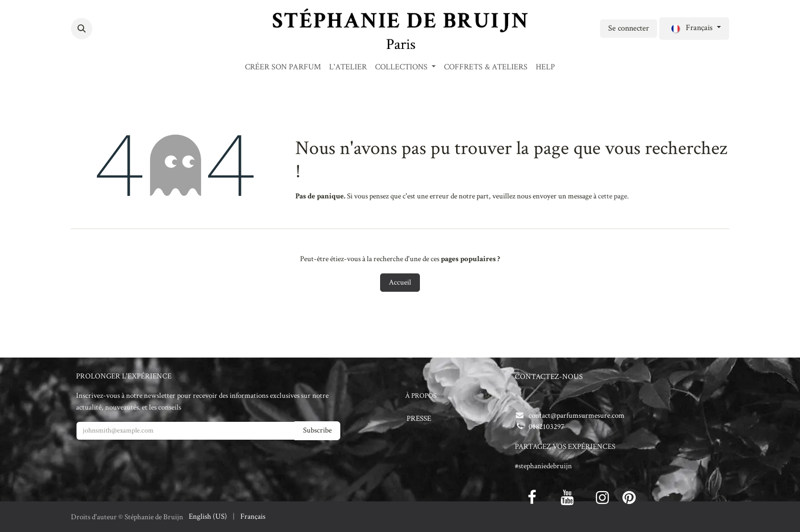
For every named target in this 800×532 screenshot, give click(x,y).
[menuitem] (283, 67)
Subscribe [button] (317, 430)
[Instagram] (158, 29)
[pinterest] (629, 497)
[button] (82, 29)
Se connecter (629, 28)
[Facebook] (103, 29)
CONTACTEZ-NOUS (549, 377)
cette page (612, 196)
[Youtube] (567, 497)
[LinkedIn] (139, 29)
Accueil (400, 282)
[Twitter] (121, 29)
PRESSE (419, 419)
